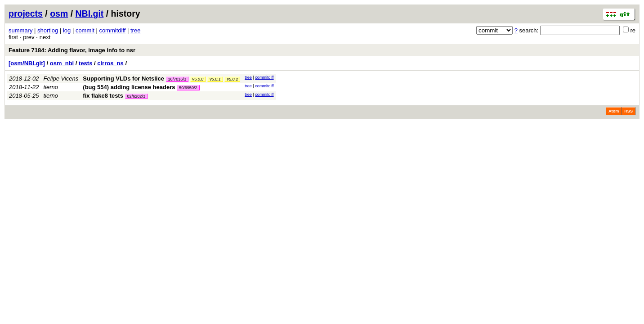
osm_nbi (62, 63)
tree (135, 30)
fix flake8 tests (103, 96)
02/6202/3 (136, 96)
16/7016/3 (177, 79)
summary (20, 30)
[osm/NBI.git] (27, 63)
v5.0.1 (215, 79)
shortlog (48, 30)
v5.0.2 (232, 79)
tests (85, 63)
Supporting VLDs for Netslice (123, 79)
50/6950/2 (188, 88)
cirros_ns (110, 63)
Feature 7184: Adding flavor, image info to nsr (72, 50)
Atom (614, 111)
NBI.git (90, 13)
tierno (51, 87)
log (67, 30)
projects (26, 13)
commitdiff (112, 30)
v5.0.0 (198, 79)
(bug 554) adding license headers (129, 87)
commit (85, 30)
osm (59, 13)
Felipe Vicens (61, 79)
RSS (628, 111)
